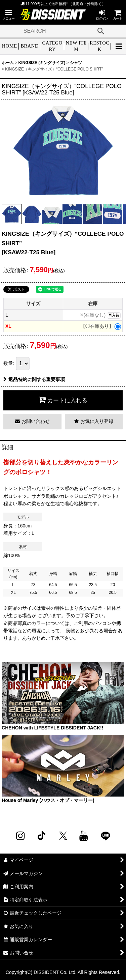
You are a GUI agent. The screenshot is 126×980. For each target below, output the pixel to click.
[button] (8, 15)
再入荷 (114, 315)
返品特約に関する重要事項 (34, 379)
